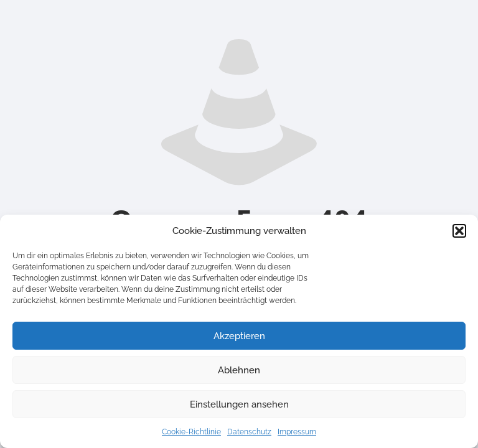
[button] (459, 231)
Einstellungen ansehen (239, 404)
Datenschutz (249, 432)
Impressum (297, 432)
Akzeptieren (239, 336)
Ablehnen (239, 370)
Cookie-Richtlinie (191, 432)
